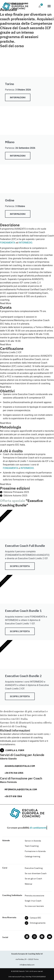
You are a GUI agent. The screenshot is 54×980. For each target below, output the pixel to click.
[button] (49, 6)
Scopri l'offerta (20, 566)
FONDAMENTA (8, 243)
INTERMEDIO (25, 243)
